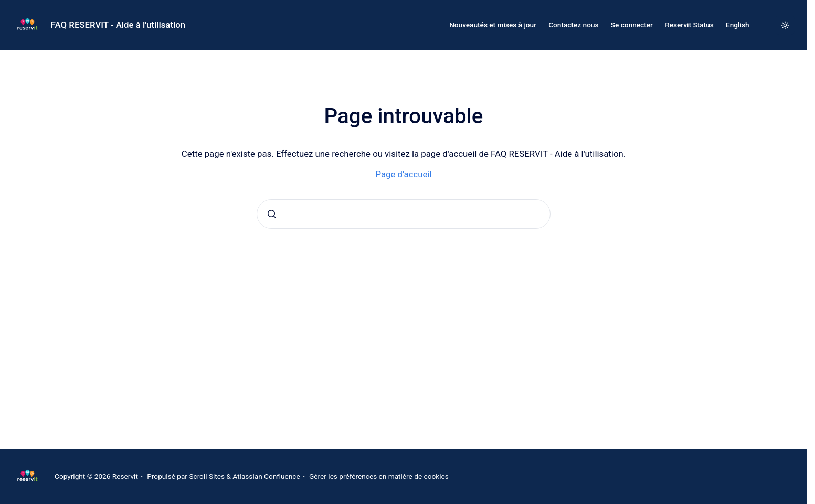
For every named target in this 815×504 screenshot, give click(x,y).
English (738, 25)
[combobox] (404, 214)
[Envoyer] (272, 214)
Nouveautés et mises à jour (493, 25)
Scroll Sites (207, 476)
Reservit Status (689, 25)
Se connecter (632, 25)
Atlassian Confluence (266, 476)
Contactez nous (573, 25)
